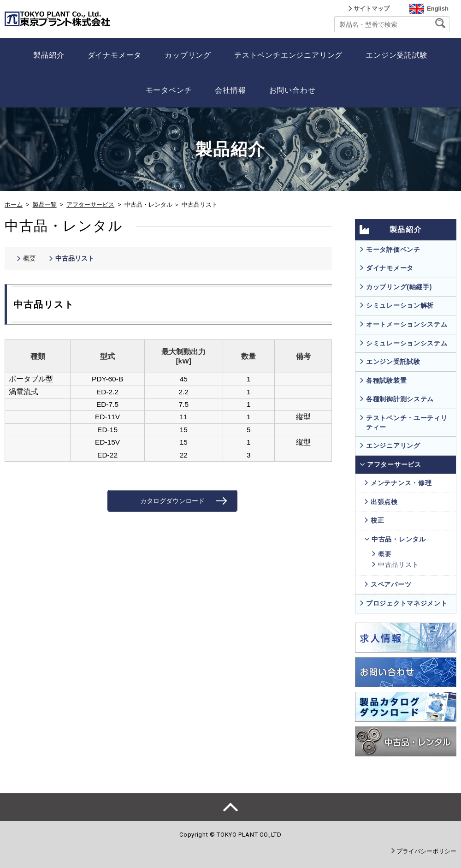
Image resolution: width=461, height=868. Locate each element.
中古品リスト (75, 258)
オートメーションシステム (407, 324)
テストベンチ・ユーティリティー (407, 422)
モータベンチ (169, 90)
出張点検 (384, 502)
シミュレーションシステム (407, 343)
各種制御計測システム (400, 399)
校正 (377, 520)
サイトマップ (372, 9)
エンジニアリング (393, 446)
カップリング (188, 55)
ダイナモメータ (115, 55)
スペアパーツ (391, 584)
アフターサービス (90, 205)
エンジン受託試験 (396, 55)
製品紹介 (49, 55)
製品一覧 (45, 205)
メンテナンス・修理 (401, 483)
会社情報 (230, 90)
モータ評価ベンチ (393, 250)
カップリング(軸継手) (399, 287)
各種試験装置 (386, 380)
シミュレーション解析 (400, 305)
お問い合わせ (293, 90)
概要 (30, 258)
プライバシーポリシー (426, 851)
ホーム (14, 205)
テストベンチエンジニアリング (288, 55)
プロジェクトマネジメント (407, 603)
